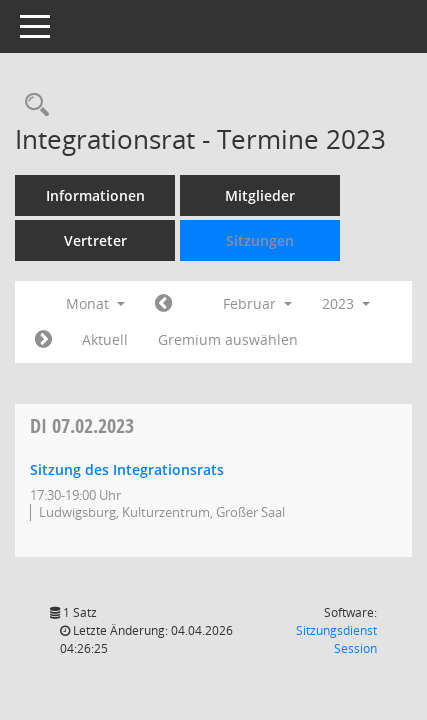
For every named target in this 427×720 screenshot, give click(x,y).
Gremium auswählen (228, 339)
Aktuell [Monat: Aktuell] (105, 339)
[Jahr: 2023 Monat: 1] (163, 304)
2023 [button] (346, 303)
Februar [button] (257, 303)
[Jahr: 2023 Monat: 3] (43, 340)
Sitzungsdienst (336, 639)
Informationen (95, 195)
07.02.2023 (82, 425)
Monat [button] (95, 303)
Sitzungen (260, 240)
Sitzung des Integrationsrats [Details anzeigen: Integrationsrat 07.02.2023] (127, 469)
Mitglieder (260, 195)
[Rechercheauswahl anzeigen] (32, 105)
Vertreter (95, 240)
